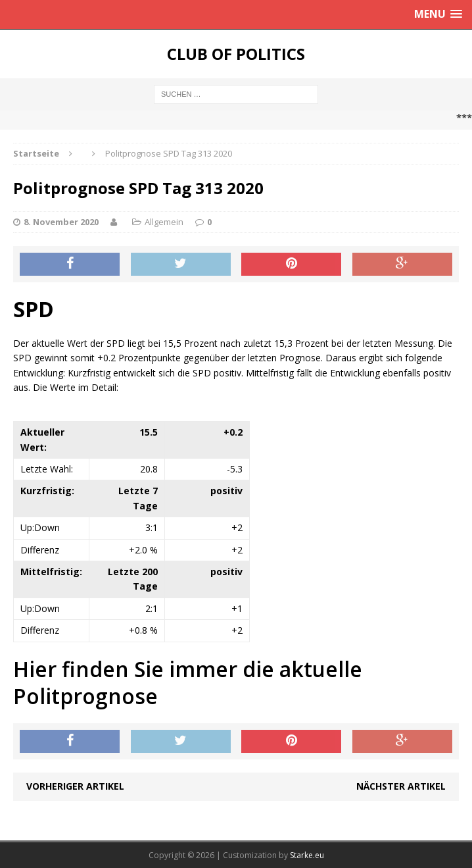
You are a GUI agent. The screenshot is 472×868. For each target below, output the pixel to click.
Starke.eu (307, 855)
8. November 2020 (61, 222)
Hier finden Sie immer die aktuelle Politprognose (188, 683)
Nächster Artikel (401, 786)
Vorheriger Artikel (75, 786)
